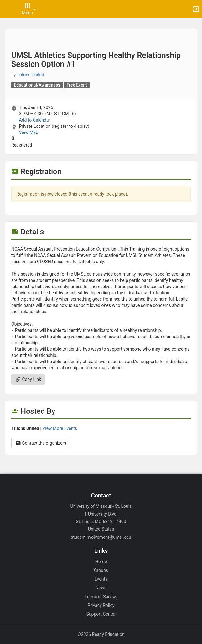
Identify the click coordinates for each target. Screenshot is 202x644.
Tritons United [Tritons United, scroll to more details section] (31, 75)
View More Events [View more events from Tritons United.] (60, 428)
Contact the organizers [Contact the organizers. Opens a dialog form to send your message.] (41, 443)
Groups (101, 570)
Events (101, 579)
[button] (8, 9)
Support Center (101, 614)
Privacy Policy (101, 605)
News (101, 588)
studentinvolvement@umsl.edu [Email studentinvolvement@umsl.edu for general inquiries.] (101, 537)
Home (101, 562)
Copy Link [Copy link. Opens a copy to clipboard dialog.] (28, 379)
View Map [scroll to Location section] (28, 132)
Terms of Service (101, 597)
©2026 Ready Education (101, 634)
